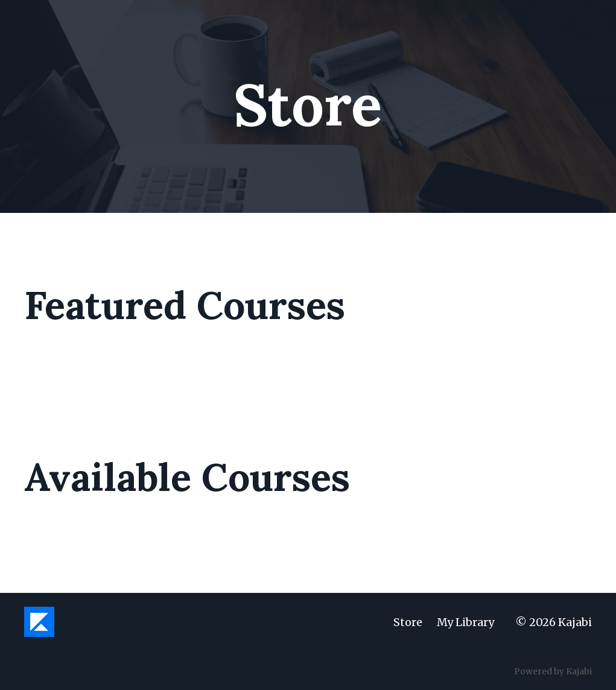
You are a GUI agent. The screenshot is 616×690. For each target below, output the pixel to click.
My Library (465, 622)
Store (408, 622)
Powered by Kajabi (553, 671)
